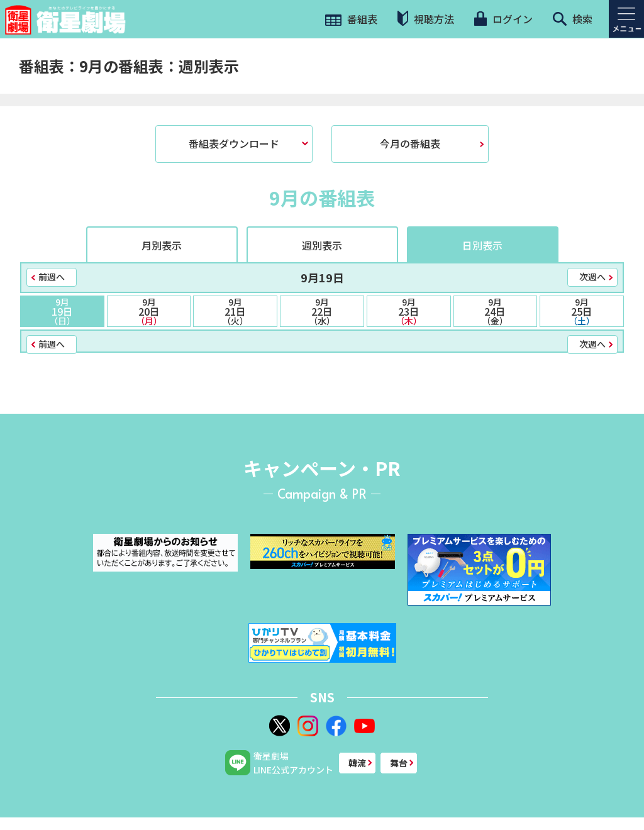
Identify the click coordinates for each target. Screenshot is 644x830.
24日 (496, 311)
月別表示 (162, 245)
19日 (62, 311)
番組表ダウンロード (234, 143)
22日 (322, 311)
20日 (149, 311)
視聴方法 (426, 19)
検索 (573, 19)
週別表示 (322, 245)
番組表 (351, 19)
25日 (582, 311)
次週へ (592, 277)
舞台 (399, 763)
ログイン (503, 19)
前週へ (52, 277)
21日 (235, 311)
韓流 (357, 763)
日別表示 (482, 245)
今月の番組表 (410, 143)
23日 (409, 311)
